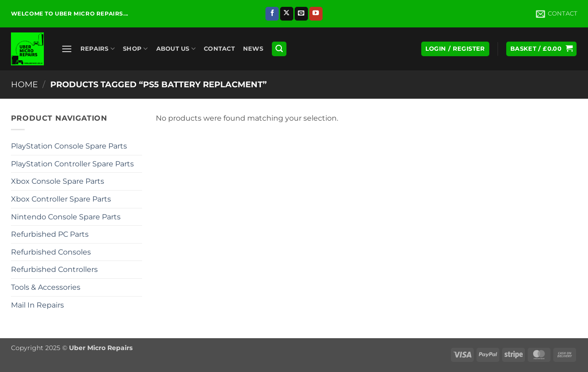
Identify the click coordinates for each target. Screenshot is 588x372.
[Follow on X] (287, 14)
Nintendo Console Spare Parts (66, 217)
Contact (219, 49)
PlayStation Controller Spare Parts (72, 164)
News (253, 49)
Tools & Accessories (46, 287)
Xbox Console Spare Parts (58, 181)
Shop (135, 49)
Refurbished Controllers (54, 269)
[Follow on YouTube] (316, 14)
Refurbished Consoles (51, 252)
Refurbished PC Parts (50, 234)
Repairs (98, 49)
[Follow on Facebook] (272, 14)
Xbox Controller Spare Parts (61, 199)
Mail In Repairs (37, 305)
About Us (176, 49)
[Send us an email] (301, 14)
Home (24, 84)
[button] (67, 49)
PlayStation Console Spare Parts (69, 146)
